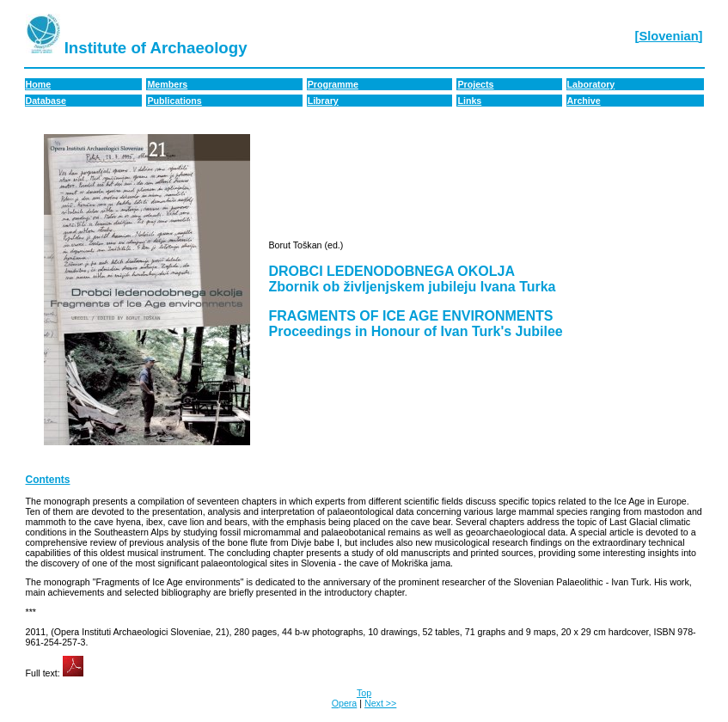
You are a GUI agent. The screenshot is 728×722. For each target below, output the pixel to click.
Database (46, 101)
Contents (48, 480)
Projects (475, 84)
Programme (333, 84)
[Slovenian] (669, 36)
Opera (345, 703)
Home (39, 84)
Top (364, 693)
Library (323, 101)
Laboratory (591, 84)
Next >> (380, 703)
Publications (174, 101)
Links (469, 101)
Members (167, 84)
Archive (584, 101)
